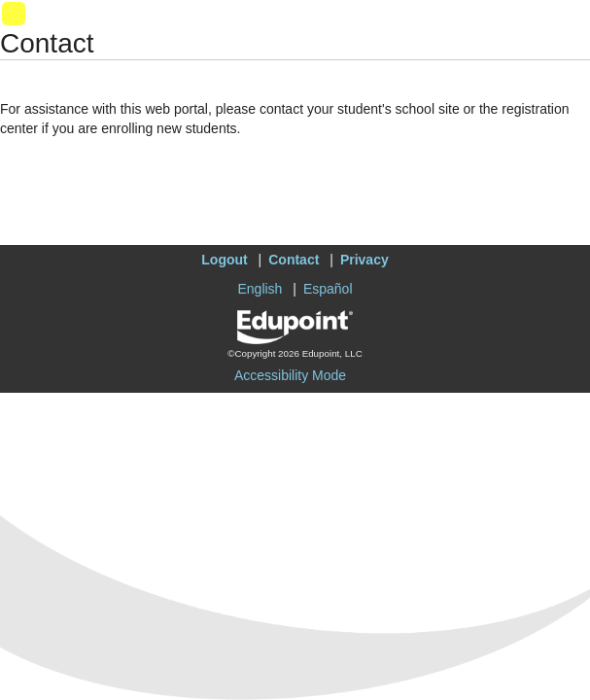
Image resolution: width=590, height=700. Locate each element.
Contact (294, 260)
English (260, 289)
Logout (224, 260)
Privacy (364, 260)
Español (328, 289)
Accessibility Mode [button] (290, 375)
